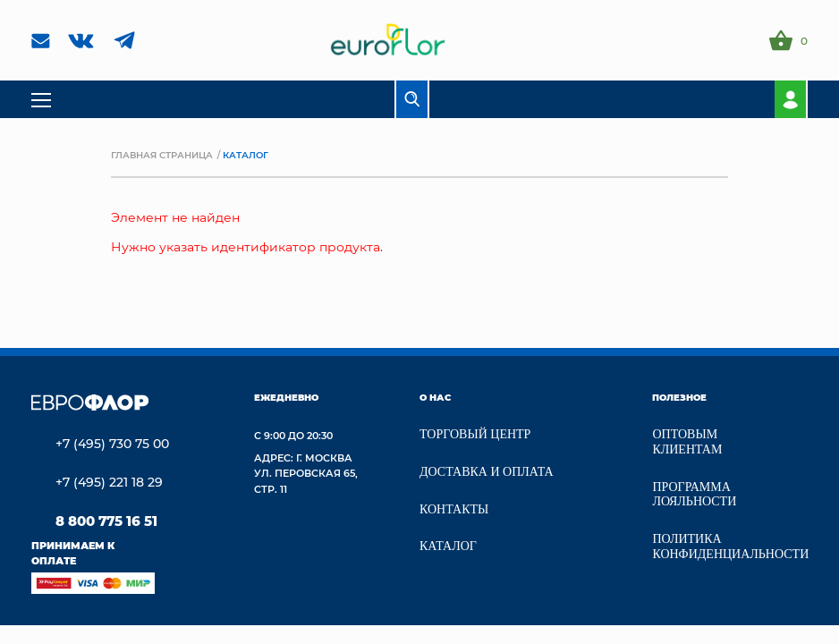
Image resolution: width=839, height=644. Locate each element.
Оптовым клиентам (687, 442)
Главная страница (162, 155)
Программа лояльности (694, 495)
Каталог (448, 546)
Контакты (454, 509)
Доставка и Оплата (487, 472)
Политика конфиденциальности (730, 547)
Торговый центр (475, 434)
